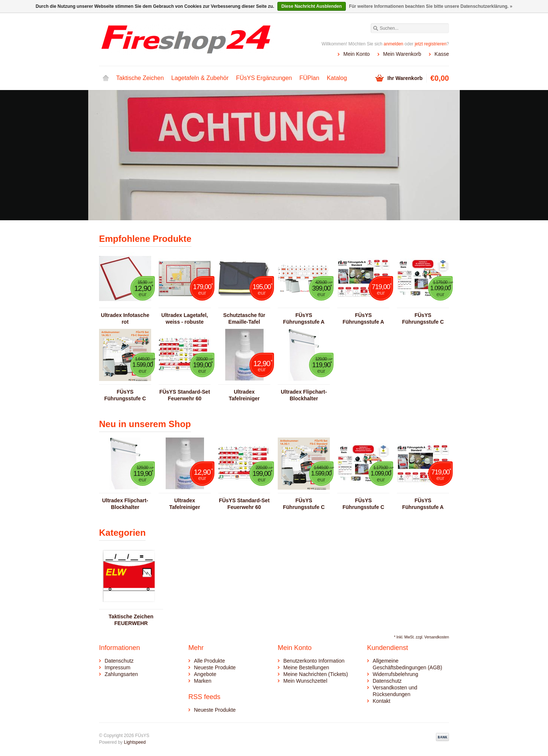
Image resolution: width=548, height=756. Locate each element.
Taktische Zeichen (140, 78)
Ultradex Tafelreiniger (244, 395)
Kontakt (381, 701)
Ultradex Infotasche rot (125, 318)
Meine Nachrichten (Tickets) (316, 674)
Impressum (117, 667)
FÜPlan (309, 78)
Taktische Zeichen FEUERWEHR (131, 620)
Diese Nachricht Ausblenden (312, 6)
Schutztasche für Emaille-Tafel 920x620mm (244, 319)
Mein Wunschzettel (305, 681)
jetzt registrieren (431, 44)
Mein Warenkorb (402, 54)
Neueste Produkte (215, 667)
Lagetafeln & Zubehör (200, 78)
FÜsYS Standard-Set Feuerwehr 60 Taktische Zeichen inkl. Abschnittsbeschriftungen (185, 395)
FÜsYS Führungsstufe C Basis (423, 319)
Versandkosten (437, 637)
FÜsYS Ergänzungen (264, 78)
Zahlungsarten (121, 674)
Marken (203, 681)
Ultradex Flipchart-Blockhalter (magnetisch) (304, 395)
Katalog (337, 78)
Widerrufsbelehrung (395, 674)
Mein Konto (356, 54)
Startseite (106, 78)
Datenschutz (119, 661)
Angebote (205, 674)
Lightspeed (135, 742)
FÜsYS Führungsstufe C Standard (125, 395)
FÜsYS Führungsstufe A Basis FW (304, 319)
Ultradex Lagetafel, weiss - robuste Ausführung (184, 319)
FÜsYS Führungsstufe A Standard (363, 319)
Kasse (442, 54)
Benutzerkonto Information (314, 661)
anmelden (394, 44)
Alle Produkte (209, 661)
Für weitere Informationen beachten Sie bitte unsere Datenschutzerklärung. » (431, 6)
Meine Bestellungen (306, 667)
